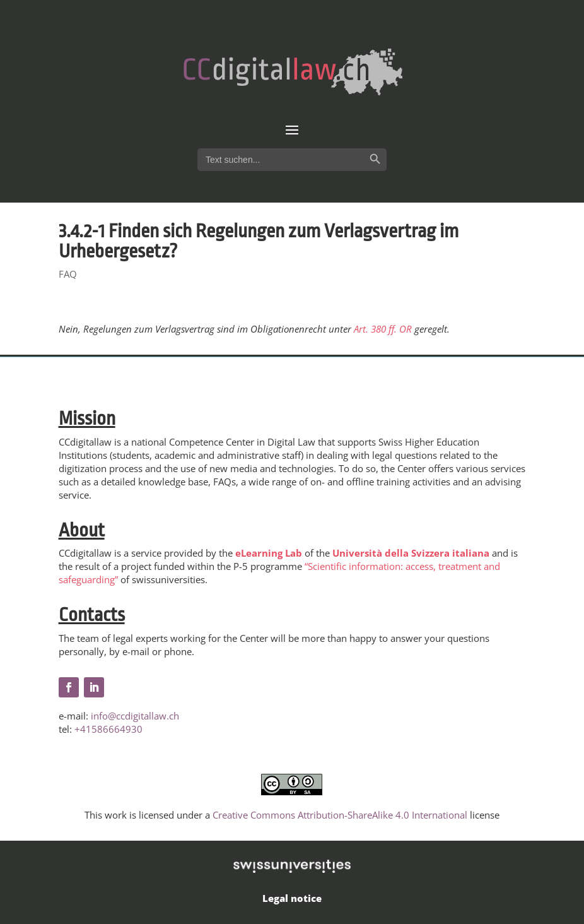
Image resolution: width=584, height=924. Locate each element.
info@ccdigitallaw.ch (135, 716)
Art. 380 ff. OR (383, 329)
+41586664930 (108, 729)
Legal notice (292, 898)
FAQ (68, 274)
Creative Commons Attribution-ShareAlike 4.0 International (340, 815)
